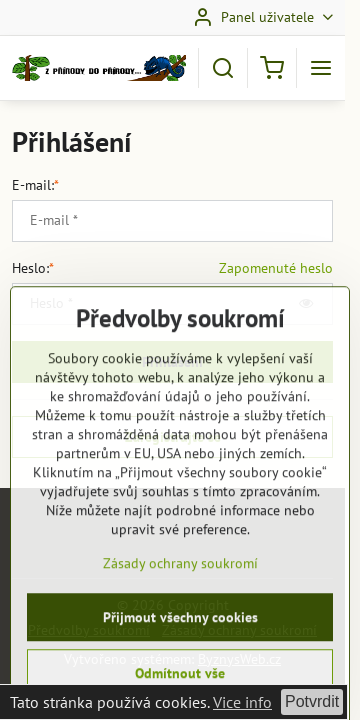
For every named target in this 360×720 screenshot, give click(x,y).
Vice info (242, 702)
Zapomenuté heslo (276, 268)
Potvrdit (312, 701)
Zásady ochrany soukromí (180, 621)
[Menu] (321, 68)
